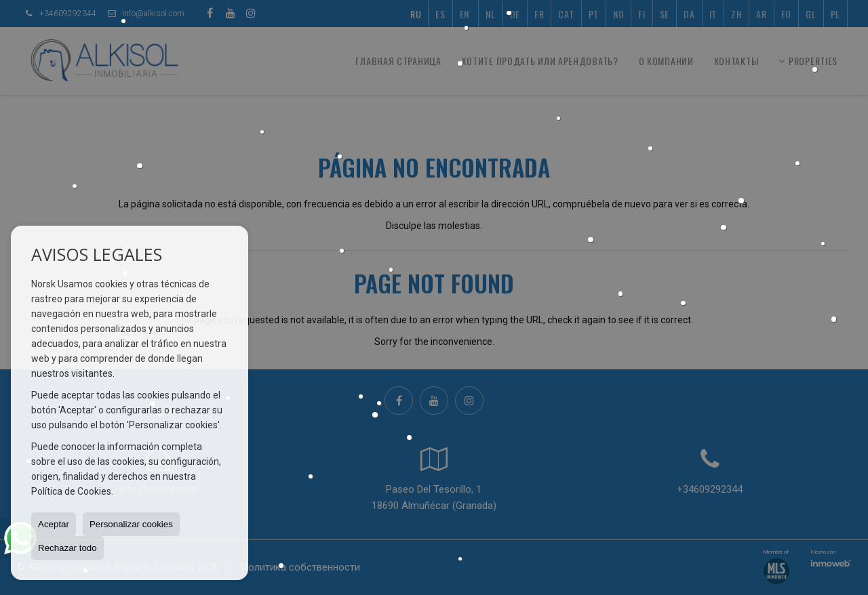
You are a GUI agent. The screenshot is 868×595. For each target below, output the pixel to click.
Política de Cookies (71, 491)
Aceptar (54, 524)
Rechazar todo (67, 548)
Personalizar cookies (131, 524)
